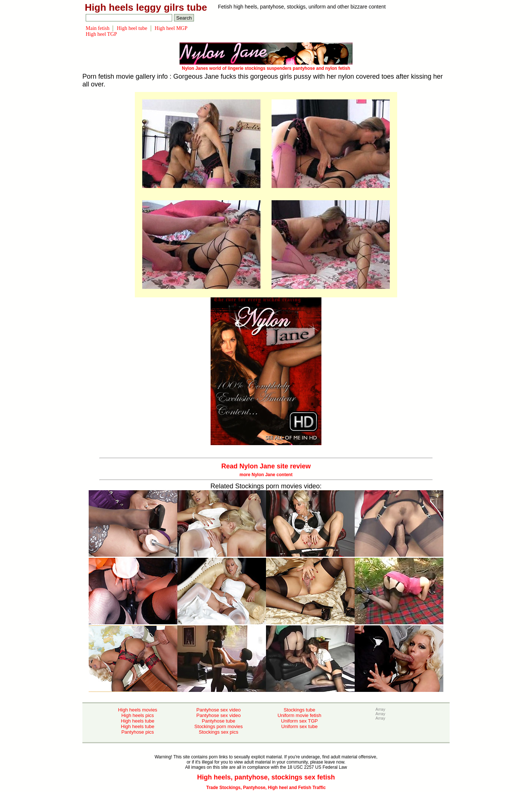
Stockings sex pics (219, 732)
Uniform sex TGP (299, 721)
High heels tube (137, 721)
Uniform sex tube (299, 726)
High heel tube (132, 28)
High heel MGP (171, 28)
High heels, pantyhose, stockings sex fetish (266, 777)
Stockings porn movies (219, 726)
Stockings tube (299, 710)
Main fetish (98, 28)
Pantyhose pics (137, 732)
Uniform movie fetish (299, 715)
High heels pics (137, 715)
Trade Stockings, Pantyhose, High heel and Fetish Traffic (266, 788)
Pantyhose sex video (219, 710)
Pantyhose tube (218, 721)
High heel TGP (101, 34)
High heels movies (137, 710)
